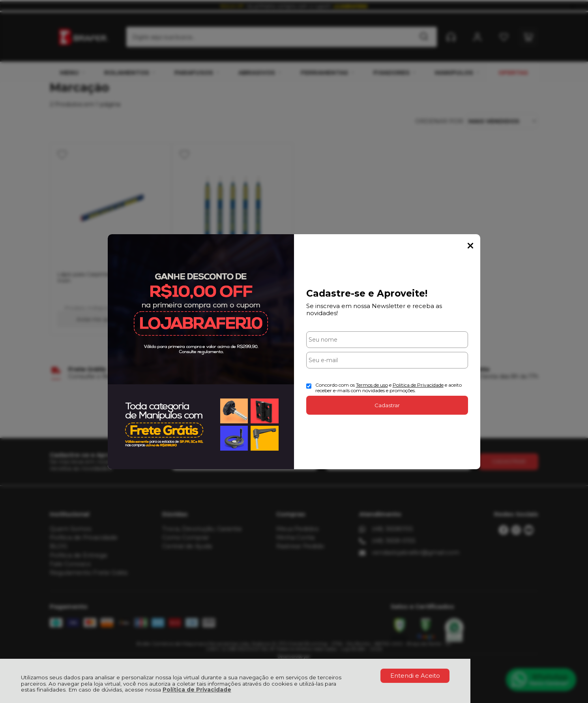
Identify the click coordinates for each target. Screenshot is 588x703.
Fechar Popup (470, 246)
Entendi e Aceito (415, 676)
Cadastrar (387, 405)
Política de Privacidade (197, 690)
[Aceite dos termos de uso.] (309, 386)
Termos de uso (372, 385)
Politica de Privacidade (418, 385)
